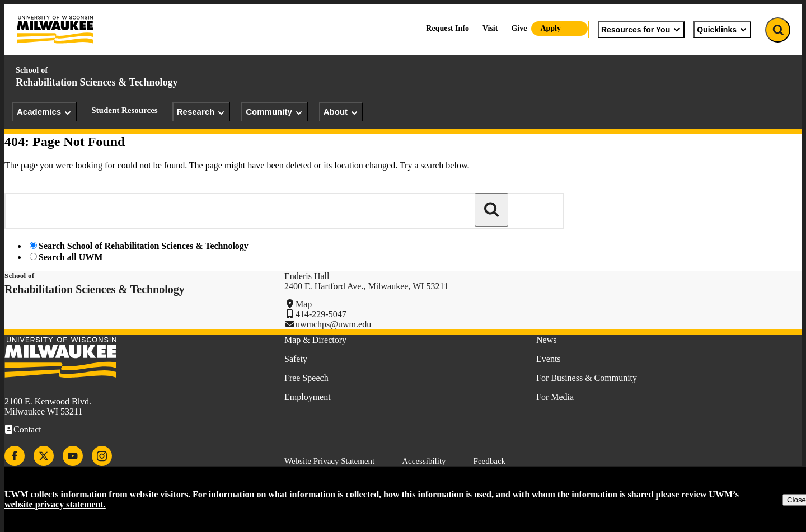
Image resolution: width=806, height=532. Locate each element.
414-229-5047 (321, 314)
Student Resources (124, 110)
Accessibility (424, 461)
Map (304, 304)
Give (519, 28)
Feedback (489, 461)
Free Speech (306, 378)
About (341, 112)
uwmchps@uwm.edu (333, 324)
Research (201, 112)
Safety (296, 359)
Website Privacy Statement (329, 461)
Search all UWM (71, 257)
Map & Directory (315, 340)
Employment (308, 397)
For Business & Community (587, 378)
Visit (490, 28)
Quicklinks (722, 30)
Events (549, 359)
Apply (550, 28)
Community (275, 112)
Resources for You (641, 30)
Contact (27, 429)
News (546, 340)
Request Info (447, 28)
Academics (44, 112)
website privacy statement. (55, 504)
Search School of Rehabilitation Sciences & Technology (144, 246)
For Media (555, 397)
